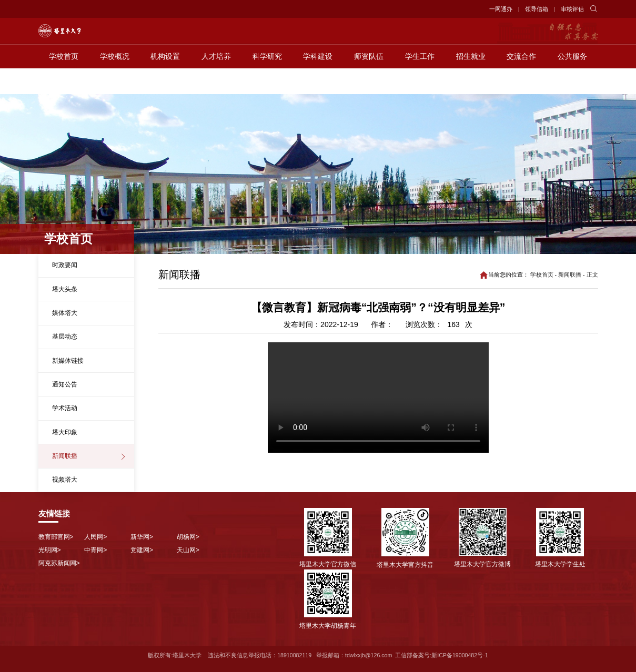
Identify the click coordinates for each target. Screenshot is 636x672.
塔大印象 (65, 432)
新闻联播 (65, 456)
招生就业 (471, 82)
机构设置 (165, 82)
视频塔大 (65, 480)
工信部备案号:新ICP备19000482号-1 (441, 655)
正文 (592, 274)
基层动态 (65, 337)
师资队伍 (369, 82)
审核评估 (572, 9)
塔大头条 (65, 289)
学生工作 (420, 82)
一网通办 (501, 9)
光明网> (50, 550)
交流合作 (521, 82)
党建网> (142, 550)
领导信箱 (537, 9)
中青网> (95, 550)
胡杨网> (188, 537)
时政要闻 (65, 265)
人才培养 (216, 82)
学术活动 (65, 408)
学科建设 (318, 82)
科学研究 (267, 82)
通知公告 (65, 384)
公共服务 (572, 82)
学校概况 (115, 82)
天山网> (188, 550)
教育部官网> (56, 537)
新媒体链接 (68, 361)
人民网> (95, 537)
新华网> (142, 537)
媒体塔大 (65, 313)
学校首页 (64, 82)
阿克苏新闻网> (59, 563)
